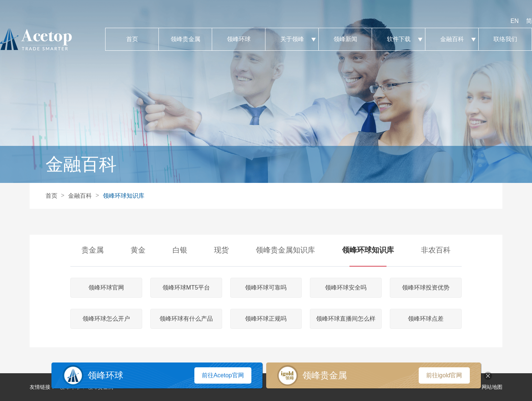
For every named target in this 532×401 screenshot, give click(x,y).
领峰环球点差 (426, 319)
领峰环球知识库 (124, 196)
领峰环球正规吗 (266, 319)
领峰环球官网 (106, 288)
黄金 (138, 250)
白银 (180, 250)
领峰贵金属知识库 (285, 250)
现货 (221, 250)
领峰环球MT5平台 (186, 288)
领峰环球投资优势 (426, 288)
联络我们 (505, 39)
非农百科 (436, 250)
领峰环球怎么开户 (106, 319)
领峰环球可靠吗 (266, 288)
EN (515, 21)
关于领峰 (292, 39)
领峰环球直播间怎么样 (346, 319)
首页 (132, 39)
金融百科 (452, 39)
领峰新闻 (345, 39)
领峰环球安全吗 (346, 288)
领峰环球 (239, 39)
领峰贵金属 (185, 39)
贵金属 (93, 250)
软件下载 (399, 39)
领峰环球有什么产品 (186, 319)
